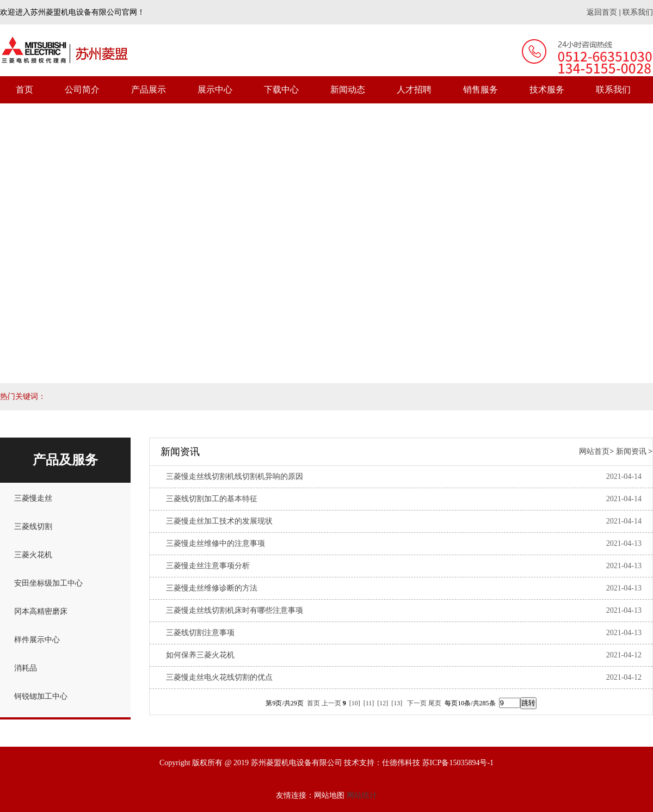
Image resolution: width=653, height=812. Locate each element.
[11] (369, 703)
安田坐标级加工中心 (48, 583)
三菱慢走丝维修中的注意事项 (215, 543)
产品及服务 (65, 460)
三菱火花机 (33, 555)
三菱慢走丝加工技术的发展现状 (219, 521)
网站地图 (329, 795)
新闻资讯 (631, 451)
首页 (313, 703)
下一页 (417, 703)
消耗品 (26, 668)
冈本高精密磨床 (41, 611)
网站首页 (594, 451)
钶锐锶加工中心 (41, 696)
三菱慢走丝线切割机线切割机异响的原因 (235, 476)
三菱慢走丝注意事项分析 (208, 566)
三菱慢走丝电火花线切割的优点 (219, 677)
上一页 (331, 703)
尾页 (435, 703)
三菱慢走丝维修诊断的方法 (212, 588)
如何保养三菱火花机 (200, 655)
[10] (355, 703)
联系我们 (638, 12)
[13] (397, 703)
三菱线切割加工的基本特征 (212, 499)
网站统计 (362, 795)
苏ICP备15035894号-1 (458, 763)
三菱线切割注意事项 (200, 633)
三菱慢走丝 (33, 498)
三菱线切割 (33, 527)
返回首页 (602, 12)
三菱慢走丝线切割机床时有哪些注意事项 (235, 610)
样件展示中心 (37, 640)
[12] (383, 703)
